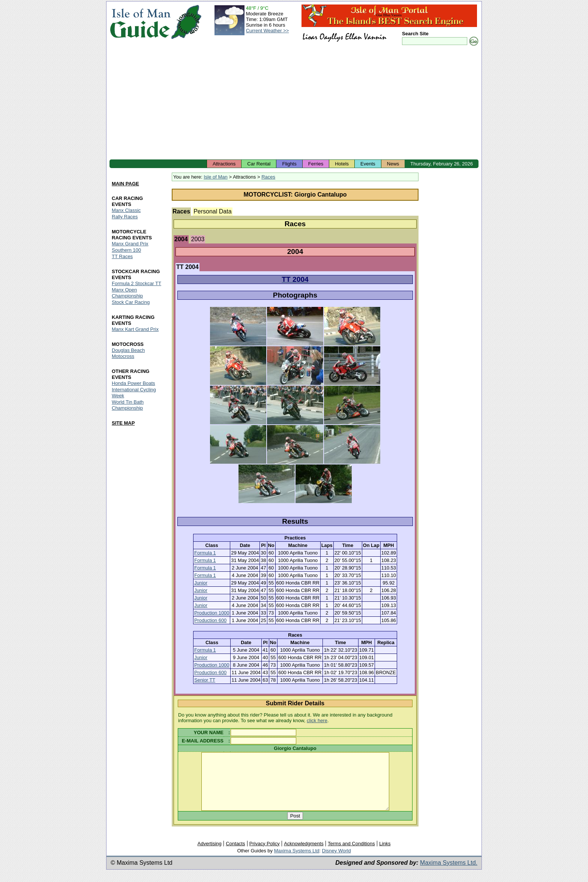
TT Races (122, 256)
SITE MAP (123, 423)
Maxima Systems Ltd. (449, 874)
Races (268, 177)
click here (317, 720)
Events (368, 164)
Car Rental (259, 164)
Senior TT (205, 680)
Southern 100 (126, 250)
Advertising (209, 855)
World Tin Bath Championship (128, 405)
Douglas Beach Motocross (128, 353)
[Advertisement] (294, 103)
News (393, 164)
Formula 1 (205, 553)
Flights (289, 164)
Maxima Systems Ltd (297, 862)
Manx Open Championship (127, 293)
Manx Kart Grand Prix (135, 329)
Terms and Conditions (351, 855)
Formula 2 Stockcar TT (136, 283)
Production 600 (210, 620)
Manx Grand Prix (130, 244)
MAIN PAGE (125, 184)
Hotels (342, 164)
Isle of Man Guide (140, 22)
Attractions (224, 164)
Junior (201, 583)
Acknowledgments (304, 855)
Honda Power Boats (133, 383)
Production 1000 (212, 613)
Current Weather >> (268, 31)
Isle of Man (216, 177)
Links (385, 855)
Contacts (235, 855)
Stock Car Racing (131, 302)
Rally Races (125, 217)
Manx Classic (126, 210)
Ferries (316, 164)
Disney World (337, 862)
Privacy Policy (265, 855)
